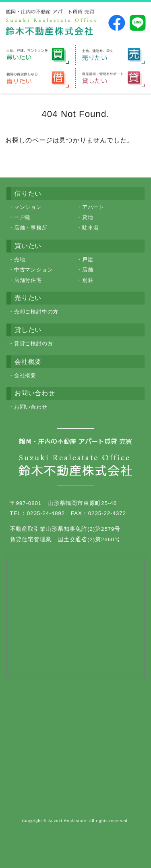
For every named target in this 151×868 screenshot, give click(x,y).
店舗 (88, 270)
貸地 (88, 217)
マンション (28, 207)
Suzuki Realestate (67, 821)
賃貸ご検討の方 (34, 343)
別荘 (88, 280)
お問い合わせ (31, 407)
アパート (93, 207)
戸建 (88, 260)
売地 (20, 260)
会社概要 (25, 375)
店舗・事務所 (31, 228)
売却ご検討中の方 (36, 312)
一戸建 (22, 217)
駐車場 (90, 228)
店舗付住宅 (28, 280)
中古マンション (34, 270)
